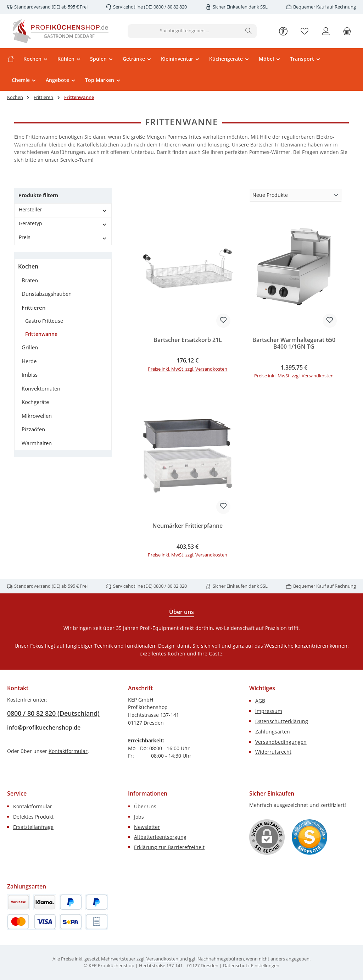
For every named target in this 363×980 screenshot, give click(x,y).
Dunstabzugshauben (47, 294)
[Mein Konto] (326, 31)
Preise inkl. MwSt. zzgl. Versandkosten (188, 369)
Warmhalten (37, 443)
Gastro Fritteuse (44, 321)
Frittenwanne (41, 334)
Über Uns (145, 806)
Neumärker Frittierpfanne (188, 526)
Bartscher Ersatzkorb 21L (188, 340)
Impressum (269, 711)
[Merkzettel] (305, 31)
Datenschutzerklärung (282, 721)
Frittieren (34, 308)
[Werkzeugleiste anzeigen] (283, 31)
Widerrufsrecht (273, 752)
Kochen (28, 266)
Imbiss (30, 375)
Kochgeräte (35, 402)
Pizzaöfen (33, 429)
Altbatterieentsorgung (160, 837)
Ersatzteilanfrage (33, 827)
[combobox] (184, 31)
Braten (30, 280)
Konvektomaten (41, 388)
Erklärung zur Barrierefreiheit (169, 847)
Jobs (139, 817)
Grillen (30, 347)
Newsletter (147, 827)
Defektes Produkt (33, 817)
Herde (29, 361)
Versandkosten (162, 959)
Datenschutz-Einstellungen (251, 966)
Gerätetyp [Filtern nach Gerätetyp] (63, 223)
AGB (260, 701)
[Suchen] (249, 31)
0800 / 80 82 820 (170, 7)
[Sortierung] (296, 195)
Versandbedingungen (281, 742)
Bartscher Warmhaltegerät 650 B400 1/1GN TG (294, 344)
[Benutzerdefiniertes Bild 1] (309, 837)
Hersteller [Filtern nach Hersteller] (63, 209)
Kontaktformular (68, 751)
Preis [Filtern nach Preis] (63, 237)
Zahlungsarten (273, 732)
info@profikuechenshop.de (44, 727)
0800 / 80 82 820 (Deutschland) (53, 713)
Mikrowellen (37, 416)
